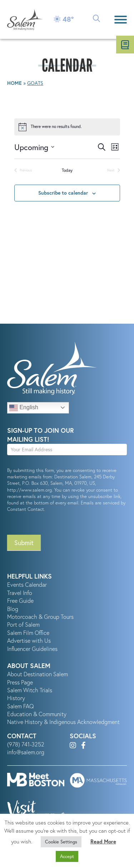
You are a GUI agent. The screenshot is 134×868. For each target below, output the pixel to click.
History (16, 698)
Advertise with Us (29, 641)
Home (14, 83)
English (24, 408)
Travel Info (20, 593)
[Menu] (121, 19)
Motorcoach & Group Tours (40, 617)
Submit (24, 543)
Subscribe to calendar (63, 193)
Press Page (20, 682)
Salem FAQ (21, 706)
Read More (103, 841)
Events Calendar (27, 585)
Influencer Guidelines (32, 649)
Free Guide (20, 601)
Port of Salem (23, 625)
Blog (13, 609)
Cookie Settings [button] (61, 842)
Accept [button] (67, 856)
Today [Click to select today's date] (67, 170)
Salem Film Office (28, 633)
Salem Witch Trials (30, 690)
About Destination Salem (38, 674)
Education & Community (37, 714)
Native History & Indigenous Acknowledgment (63, 722)
